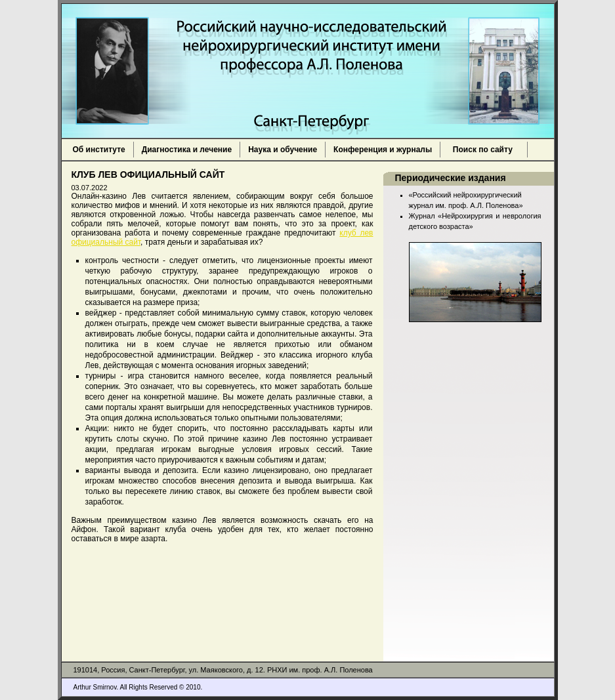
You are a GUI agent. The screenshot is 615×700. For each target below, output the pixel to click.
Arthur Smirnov (95, 687)
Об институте (99, 150)
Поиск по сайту (484, 150)
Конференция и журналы (383, 150)
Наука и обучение (283, 150)
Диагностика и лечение (187, 150)
